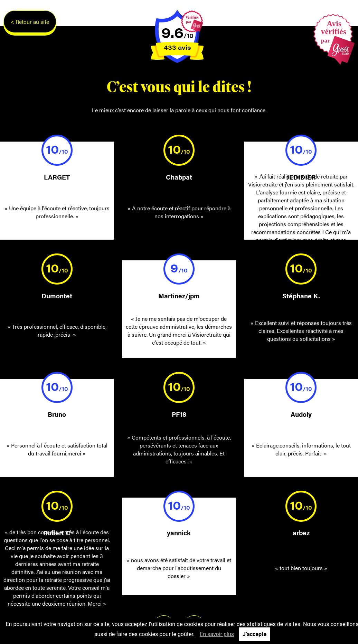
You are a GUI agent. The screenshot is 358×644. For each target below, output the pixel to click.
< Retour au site (30, 22)
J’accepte (255, 634)
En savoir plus (217, 634)
